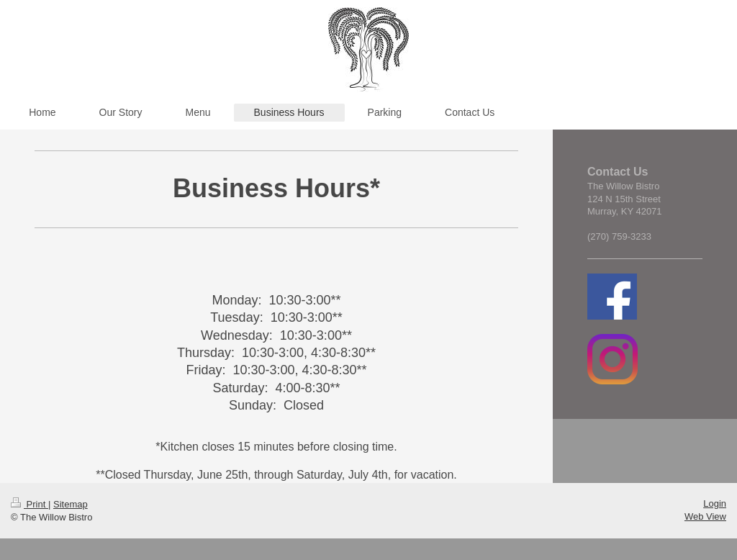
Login (715, 503)
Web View (705, 516)
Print (30, 504)
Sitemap (71, 504)
